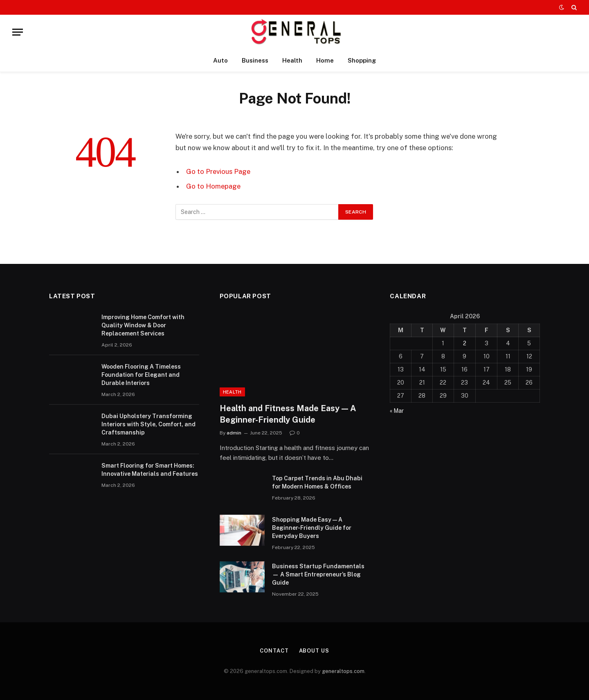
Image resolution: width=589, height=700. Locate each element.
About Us (314, 651)
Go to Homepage (213, 186)
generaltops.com (343, 671)
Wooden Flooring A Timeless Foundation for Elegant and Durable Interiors (141, 375)
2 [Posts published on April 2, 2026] (465, 343)
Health (292, 60)
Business (255, 60)
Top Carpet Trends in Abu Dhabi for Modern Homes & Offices (317, 482)
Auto (220, 60)
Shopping (362, 60)
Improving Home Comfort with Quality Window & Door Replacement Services (143, 325)
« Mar (397, 411)
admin (234, 433)
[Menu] (18, 32)
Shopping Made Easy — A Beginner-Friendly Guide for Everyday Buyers (312, 528)
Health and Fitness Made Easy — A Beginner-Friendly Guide (288, 414)
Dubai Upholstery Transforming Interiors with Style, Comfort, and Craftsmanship (148, 424)
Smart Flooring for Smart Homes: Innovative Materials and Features (150, 470)
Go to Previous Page (218, 171)
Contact (274, 651)
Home (325, 60)
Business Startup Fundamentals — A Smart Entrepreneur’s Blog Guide (318, 574)
